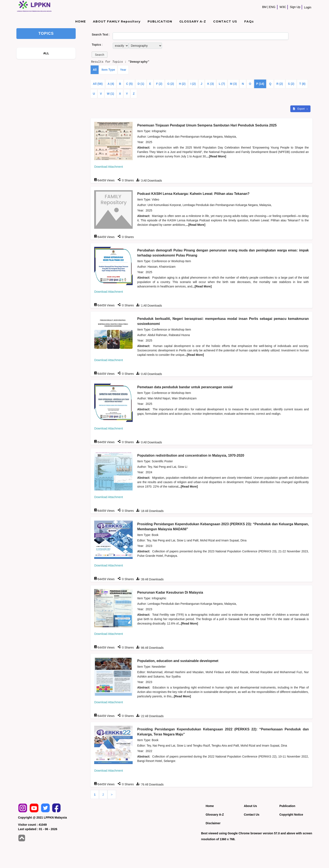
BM (264, 7)
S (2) (291, 84)
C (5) (129, 84)
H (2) (182, 84)
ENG (272, 7)
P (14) (260, 84)
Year (123, 70)
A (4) (111, 84)
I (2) (193, 84)
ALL (46, 53)
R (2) (280, 84)
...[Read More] (216, 156)
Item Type (108, 70)
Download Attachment (108, 167)
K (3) (211, 84)
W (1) (110, 94)
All (95, 70)
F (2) (159, 84)
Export (299, 109)
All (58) (98, 84)
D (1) (141, 84)
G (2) (171, 84)
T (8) (302, 84)
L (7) (222, 84)
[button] (99, 55)
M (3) (233, 84)
